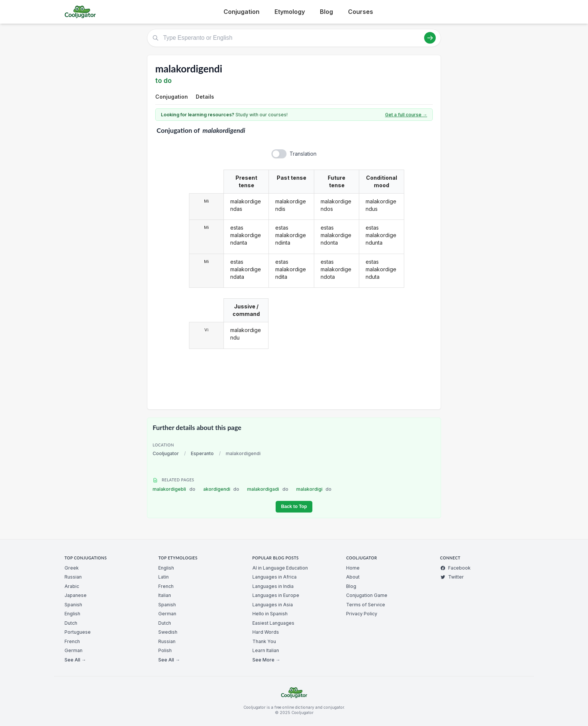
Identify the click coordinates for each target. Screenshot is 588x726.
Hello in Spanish (270, 614)
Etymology (290, 12)
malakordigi (314, 489)
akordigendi (221, 489)
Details (205, 97)
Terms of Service (366, 605)
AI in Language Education (280, 568)
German (73, 650)
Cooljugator (166, 453)
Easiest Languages (273, 623)
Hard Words (266, 632)
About (353, 577)
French (72, 641)
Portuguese (78, 632)
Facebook (455, 568)
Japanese (76, 595)
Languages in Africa (274, 577)
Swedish (168, 632)
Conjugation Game (367, 595)
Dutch (71, 623)
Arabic (72, 586)
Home (353, 568)
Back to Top (294, 507)
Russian (73, 577)
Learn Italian (266, 650)
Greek (72, 568)
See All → (75, 660)
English (72, 614)
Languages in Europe (276, 595)
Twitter (452, 577)
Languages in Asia (273, 605)
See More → (266, 660)
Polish (165, 650)
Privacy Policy (362, 614)
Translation (303, 154)
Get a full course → (406, 115)
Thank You (264, 641)
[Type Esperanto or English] (294, 38)
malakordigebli (174, 489)
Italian (165, 595)
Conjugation (241, 12)
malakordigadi (268, 489)
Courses (361, 12)
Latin (163, 577)
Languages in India (273, 586)
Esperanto (202, 453)
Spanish (73, 605)
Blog (326, 12)
